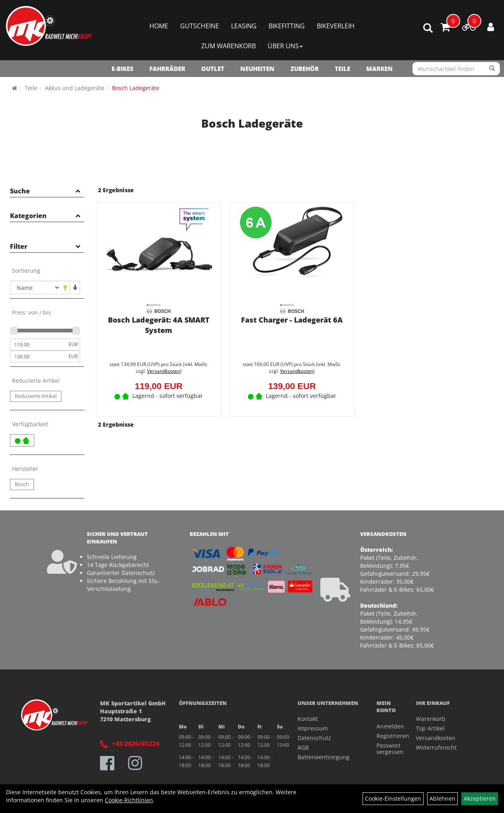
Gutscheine (200, 26)
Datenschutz (314, 738)
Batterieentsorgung (324, 757)
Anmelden (387, 726)
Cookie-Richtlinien (129, 800)
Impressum (313, 728)
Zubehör (305, 69)
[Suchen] (492, 69)
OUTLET (213, 69)
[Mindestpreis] (38, 344)
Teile (342, 69)
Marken (379, 69)
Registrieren (387, 736)
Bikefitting (287, 26)
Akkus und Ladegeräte (75, 88)
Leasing (244, 26)
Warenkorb (431, 719)
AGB (303, 747)
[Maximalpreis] (38, 356)
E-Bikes (123, 69)
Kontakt (308, 719)
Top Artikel (430, 728)
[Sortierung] (35, 287)
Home (159, 26)
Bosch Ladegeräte (136, 88)
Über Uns (285, 46)
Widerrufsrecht (436, 747)
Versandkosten (164, 371)
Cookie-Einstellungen (393, 798)
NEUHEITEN (257, 69)
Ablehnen (442, 798)
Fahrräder (167, 69)
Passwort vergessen (387, 749)
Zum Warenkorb (228, 46)
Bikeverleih (336, 26)
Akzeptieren (480, 798)
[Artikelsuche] (428, 29)
